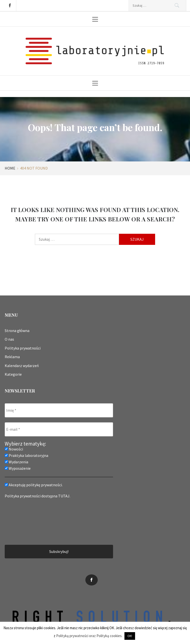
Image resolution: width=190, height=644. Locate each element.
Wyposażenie (18, 468)
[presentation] (25, 521)
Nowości (14, 449)
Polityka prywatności (23, 348)
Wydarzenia (16, 462)
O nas (9, 339)
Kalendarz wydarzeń (22, 366)
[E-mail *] (59, 429)
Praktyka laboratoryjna (26, 455)
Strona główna (17, 331)
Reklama (12, 357)
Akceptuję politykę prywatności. (34, 485)
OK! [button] (130, 636)
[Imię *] (59, 410)
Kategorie (13, 374)
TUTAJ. (64, 496)
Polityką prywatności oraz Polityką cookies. (89, 636)
